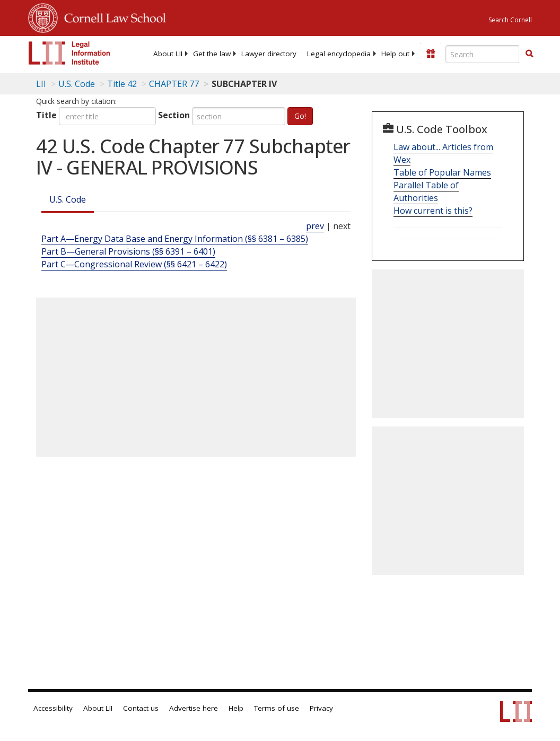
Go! (300, 116)
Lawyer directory (269, 54)
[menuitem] (168, 54)
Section (174, 115)
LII (41, 84)
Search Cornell (510, 20)
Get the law (212, 54)
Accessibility (53, 708)
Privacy (321, 708)
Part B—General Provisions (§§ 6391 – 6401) (128, 251)
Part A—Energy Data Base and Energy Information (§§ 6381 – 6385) (175, 239)
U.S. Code (68, 199)
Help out (395, 54)
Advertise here (194, 708)
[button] (529, 54)
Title (46, 115)
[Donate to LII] (431, 54)
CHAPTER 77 (174, 84)
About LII (168, 54)
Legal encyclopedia (339, 54)
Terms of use (277, 708)
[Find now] (529, 54)
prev (315, 226)
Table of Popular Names (442, 172)
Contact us (141, 708)
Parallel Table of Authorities (426, 191)
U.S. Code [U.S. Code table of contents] (77, 84)
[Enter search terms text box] (483, 54)
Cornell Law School (112, 16)
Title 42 (122, 84)
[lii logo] (69, 53)
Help (236, 708)
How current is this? (433, 211)
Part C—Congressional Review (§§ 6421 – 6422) (134, 264)
